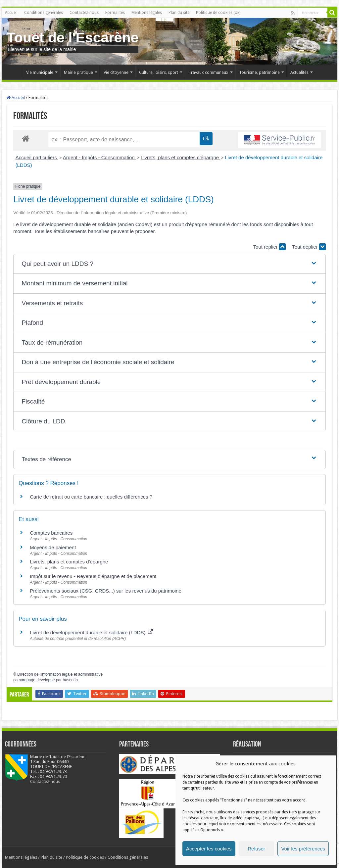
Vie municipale (40, 72)
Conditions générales (44, 13)
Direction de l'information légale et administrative (60, 674)
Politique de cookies (85, 857)
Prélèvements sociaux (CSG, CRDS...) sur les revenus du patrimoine (106, 591)
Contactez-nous (84, 13)
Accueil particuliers (37, 157)
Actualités (299, 72)
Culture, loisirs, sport (159, 72)
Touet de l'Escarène (73, 37)
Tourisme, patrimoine (259, 72)
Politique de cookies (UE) (218, 13)
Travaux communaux (209, 72)
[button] (170, 264)
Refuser (256, 849)
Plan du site (179, 13)
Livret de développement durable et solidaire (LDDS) (91, 632)
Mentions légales (147, 13)
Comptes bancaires (51, 533)
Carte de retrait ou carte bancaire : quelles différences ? (91, 497)
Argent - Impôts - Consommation (99, 157)
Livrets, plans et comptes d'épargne (181, 157)
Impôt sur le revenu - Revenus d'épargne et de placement (93, 576)
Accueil (11, 13)
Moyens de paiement (53, 547)
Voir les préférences (303, 849)
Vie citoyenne (116, 72)
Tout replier (269, 247)
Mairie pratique (78, 72)
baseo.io (70, 680)
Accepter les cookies (209, 849)
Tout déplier (309, 247)
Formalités (115, 13)
